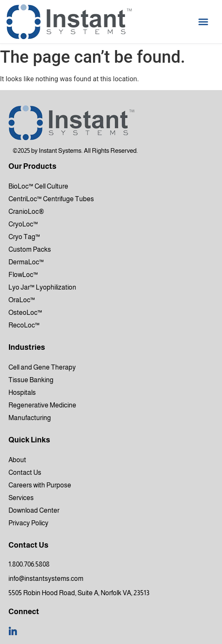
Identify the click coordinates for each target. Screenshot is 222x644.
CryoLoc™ (23, 224)
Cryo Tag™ (24, 237)
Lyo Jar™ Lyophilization (42, 287)
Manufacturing (30, 418)
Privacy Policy (28, 523)
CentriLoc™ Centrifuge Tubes (51, 199)
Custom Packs (30, 249)
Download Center (34, 510)
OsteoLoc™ (25, 313)
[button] (203, 22)
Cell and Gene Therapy (42, 367)
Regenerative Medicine (42, 405)
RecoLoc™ (24, 325)
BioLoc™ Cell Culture (38, 186)
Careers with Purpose (40, 485)
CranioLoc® (26, 212)
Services (21, 498)
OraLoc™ (22, 300)
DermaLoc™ (26, 262)
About (17, 460)
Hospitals (22, 393)
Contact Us (25, 472)
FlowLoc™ (23, 275)
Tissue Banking (31, 380)
